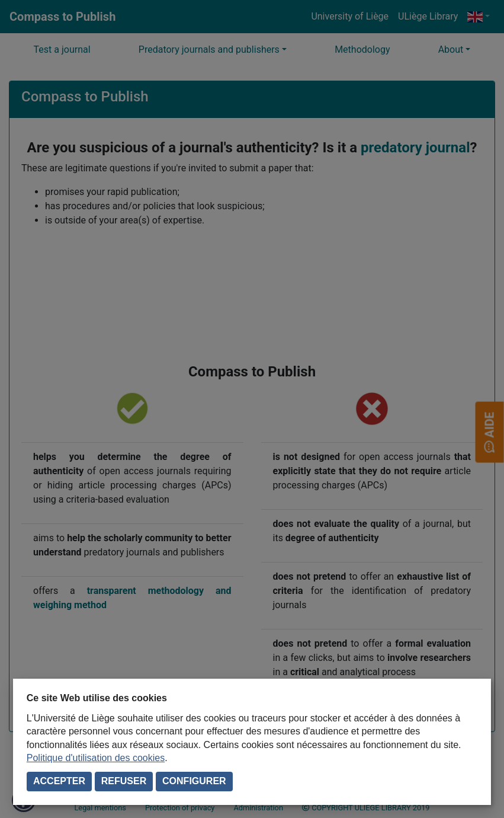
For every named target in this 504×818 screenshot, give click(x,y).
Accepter (59, 781)
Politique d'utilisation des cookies (96, 758)
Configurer (194, 781)
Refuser (124, 781)
